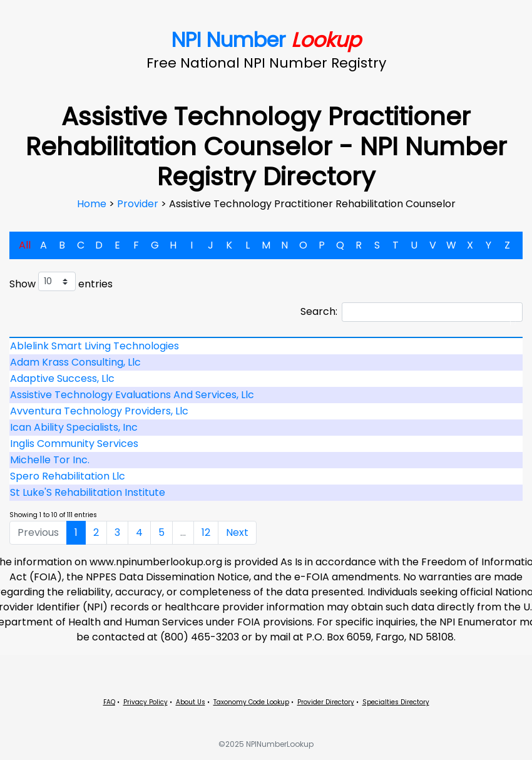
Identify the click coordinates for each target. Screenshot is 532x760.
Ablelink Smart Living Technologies (95, 346)
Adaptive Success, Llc (62, 378)
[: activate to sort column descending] (266, 337)
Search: (412, 312)
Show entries (61, 281)
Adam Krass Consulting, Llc (75, 362)
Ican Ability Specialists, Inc (74, 427)
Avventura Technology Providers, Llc (99, 411)
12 (206, 532)
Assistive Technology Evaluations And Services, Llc (132, 395)
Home (93, 204)
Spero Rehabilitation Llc (68, 476)
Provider (139, 204)
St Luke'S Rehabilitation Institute (88, 492)
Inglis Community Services (74, 444)
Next (237, 532)
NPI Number (266, 40)
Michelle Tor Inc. (50, 460)
